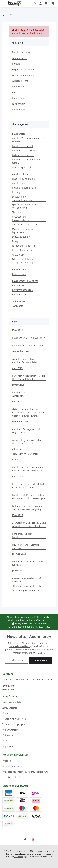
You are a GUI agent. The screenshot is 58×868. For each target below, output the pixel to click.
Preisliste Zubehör (12, 777)
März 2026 (17, 330)
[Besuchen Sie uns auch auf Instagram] (33, 840)
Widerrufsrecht (20, 81)
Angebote (18, 306)
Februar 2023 (19, 554)
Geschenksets (19, 274)
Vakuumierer (19, 255)
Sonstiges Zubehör (22, 237)
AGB (14, 92)
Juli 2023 (16, 449)
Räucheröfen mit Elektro (25, 150)
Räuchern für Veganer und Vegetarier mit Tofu (26, 431)
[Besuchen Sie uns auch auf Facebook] (25, 840)
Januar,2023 (18, 571)
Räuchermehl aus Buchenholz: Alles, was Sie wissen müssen (28, 469)
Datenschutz (19, 87)
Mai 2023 (17, 460)
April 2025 (17, 368)
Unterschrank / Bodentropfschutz (21, 218)
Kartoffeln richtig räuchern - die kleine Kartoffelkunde (29, 377)
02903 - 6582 (9, 689)
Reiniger (16, 241)
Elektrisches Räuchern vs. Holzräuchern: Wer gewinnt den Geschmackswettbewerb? (29, 413)
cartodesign (21, 857)
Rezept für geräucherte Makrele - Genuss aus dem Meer (29, 486)
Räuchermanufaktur (23, 52)
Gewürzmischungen (22, 290)
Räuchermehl (19, 285)
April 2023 (17, 476)
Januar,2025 (18, 385)
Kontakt (16, 64)
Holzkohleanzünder (22, 250)
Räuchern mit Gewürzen (26, 454)
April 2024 (17, 402)
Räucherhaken (20, 183)
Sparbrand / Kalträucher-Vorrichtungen (25, 206)
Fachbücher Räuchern (24, 246)
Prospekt (7, 761)
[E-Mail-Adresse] (17, 660)
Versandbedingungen (23, 75)
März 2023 (17, 515)
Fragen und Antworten (24, 69)
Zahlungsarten (20, 58)
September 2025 (21, 351)
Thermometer (19, 212)
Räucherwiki (18, 110)
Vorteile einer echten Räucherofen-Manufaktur (25, 361)
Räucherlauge (19, 294)
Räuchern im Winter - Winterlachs (23, 394)
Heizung (16, 192)
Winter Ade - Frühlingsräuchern (29, 346)
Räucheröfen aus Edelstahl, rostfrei (26, 161)
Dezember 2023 (20, 422)
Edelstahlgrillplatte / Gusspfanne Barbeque (24, 261)
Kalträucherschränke (23, 155)
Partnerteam (19, 104)
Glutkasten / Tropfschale (25, 224)
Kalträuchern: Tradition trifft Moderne (27, 580)
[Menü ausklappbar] (4, 2)
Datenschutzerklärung (20, 646)
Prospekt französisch (13, 766)
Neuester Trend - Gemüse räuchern (26, 546)
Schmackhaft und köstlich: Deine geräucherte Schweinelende (29, 524)
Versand (43, 851)
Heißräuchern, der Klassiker (28, 586)
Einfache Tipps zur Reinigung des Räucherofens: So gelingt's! (28, 508)
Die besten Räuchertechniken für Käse (27, 563)
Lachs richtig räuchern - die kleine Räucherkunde (26, 442)
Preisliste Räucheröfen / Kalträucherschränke (26, 772)
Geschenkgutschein (22, 167)
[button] (36, 3)
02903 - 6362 (9, 686)
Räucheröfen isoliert (23, 146)
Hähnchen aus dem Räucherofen (22, 535)
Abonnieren (41, 660)
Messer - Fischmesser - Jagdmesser (24, 231)
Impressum (18, 98)
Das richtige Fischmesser (26, 591)
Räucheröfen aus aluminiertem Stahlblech (28, 140)
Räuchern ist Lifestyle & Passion (29, 338)
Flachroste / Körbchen (23, 179)
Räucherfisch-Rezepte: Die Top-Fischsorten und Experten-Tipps (29, 497)
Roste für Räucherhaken (25, 188)
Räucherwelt (20, 301)
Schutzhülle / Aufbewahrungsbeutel (24, 198)
